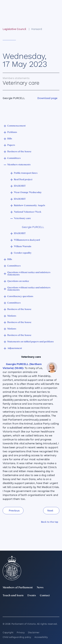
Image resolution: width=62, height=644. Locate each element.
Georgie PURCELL (33, 227)
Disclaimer (34, 632)
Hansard (37, 29)
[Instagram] (40, 605)
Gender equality (23, 253)
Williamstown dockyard (27, 240)
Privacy (21, 632)
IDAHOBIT (20, 186)
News (40, 588)
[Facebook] (57, 605)
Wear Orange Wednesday (28, 192)
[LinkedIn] (22, 605)
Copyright (8, 632)
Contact (45, 596)
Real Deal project (23, 180)
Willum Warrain (23, 247)
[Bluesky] (22, 610)
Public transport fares (26, 173)
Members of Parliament (18, 588)
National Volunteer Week (28, 212)
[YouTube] (5, 610)
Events (32, 596)
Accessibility (41, 637)
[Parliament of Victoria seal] (12, 568)
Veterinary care (22, 218)
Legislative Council (14, 29)
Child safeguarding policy (17, 637)
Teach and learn (13, 596)
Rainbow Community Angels (30, 206)
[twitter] (5, 605)
